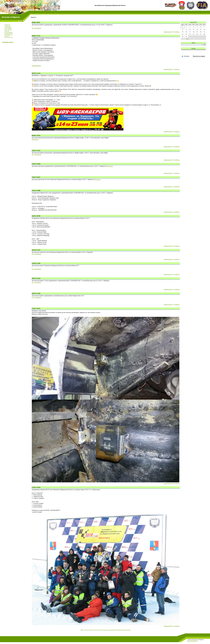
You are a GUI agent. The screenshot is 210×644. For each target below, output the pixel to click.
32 (123, 630)
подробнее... (177, 32)
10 (91, 630)
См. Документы (36, 28)
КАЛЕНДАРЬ (8, 27)
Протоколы (35, 139)
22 (109, 630)
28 (117, 630)
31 (121, 630)
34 (126, 630)
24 (111, 630)
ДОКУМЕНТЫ (8, 35)
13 (96, 630)
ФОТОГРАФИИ (8, 32)
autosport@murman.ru (192, 641)
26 (114, 630)
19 (104, 630)
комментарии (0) (168, 32)
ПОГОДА (7, 36)
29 (119, 630)
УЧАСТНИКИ (8, 29)
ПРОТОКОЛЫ (8, 30)
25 (113, 630)
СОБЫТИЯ (7, 26)
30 (120, 630)
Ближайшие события (8, 42)
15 (98, 630)
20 (106, 630)
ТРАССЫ (7, 31)
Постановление (36, 66)
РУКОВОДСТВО (9, 34)
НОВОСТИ (7, 25)
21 (107, 630)
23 (110, 630)
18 (103, 630)
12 (94, 630)
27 (116, 630)
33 (124, 630)
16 (100, 630)
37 (130, 630)
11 (93, 630)
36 (129, 630)
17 (101, 630)
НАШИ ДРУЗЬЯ (9, 37)
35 (127, 630)
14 (97, 630)
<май (187, 39)
